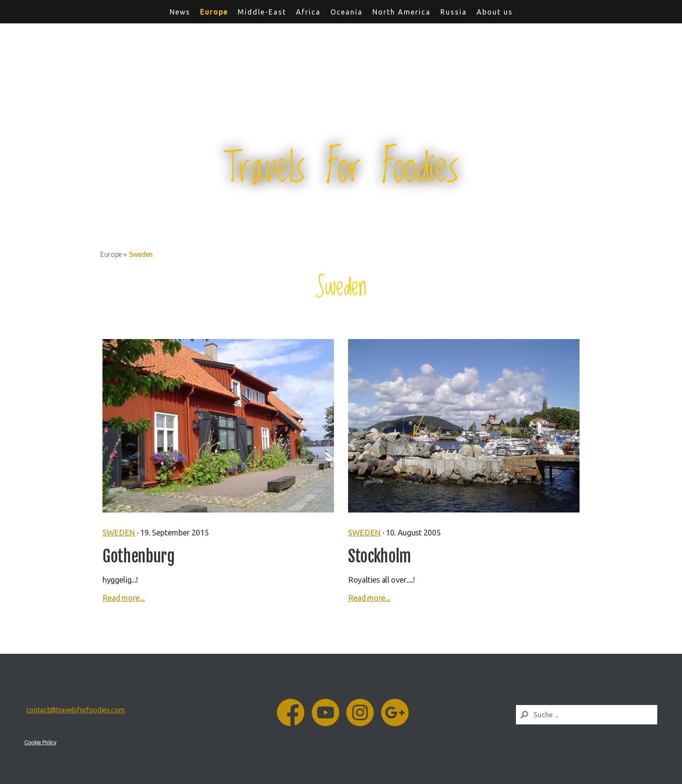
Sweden (119, 532)
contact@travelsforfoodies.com (76, 710)
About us (495, 12)
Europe (214, 12)
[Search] (587, 715)
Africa (308, 12)
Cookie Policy (40, 742)
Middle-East (262, 12)
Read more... (124, 598)
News (180, 12)
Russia (454, 12)
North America (402, 12)
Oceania (347, 12)
